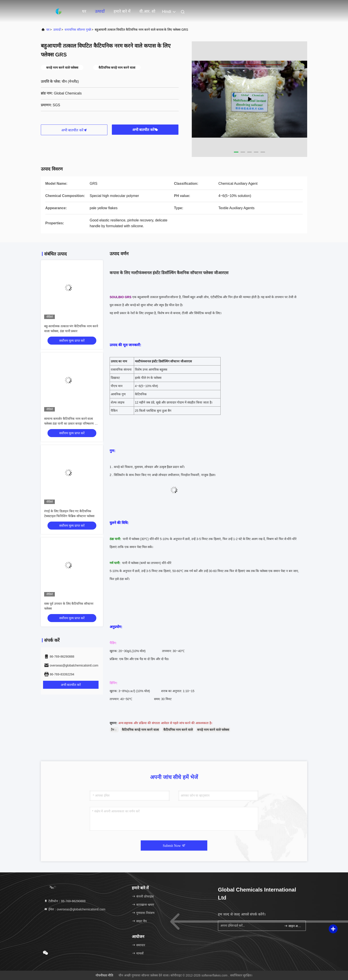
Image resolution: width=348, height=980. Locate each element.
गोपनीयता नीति (105, 975)
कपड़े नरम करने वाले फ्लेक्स (213, 730)
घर (84, 11)
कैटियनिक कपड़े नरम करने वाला (140, 730)
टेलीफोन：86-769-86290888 (65, 901)
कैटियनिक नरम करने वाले (178, 730)
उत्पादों (100, 11)
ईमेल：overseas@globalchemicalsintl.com (75, 909)
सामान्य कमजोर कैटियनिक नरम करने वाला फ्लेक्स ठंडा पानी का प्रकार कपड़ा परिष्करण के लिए (71, 424)
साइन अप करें (293, 926)
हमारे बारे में (122, 11)
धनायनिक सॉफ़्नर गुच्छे (78, 30)
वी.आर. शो (147, 11)
